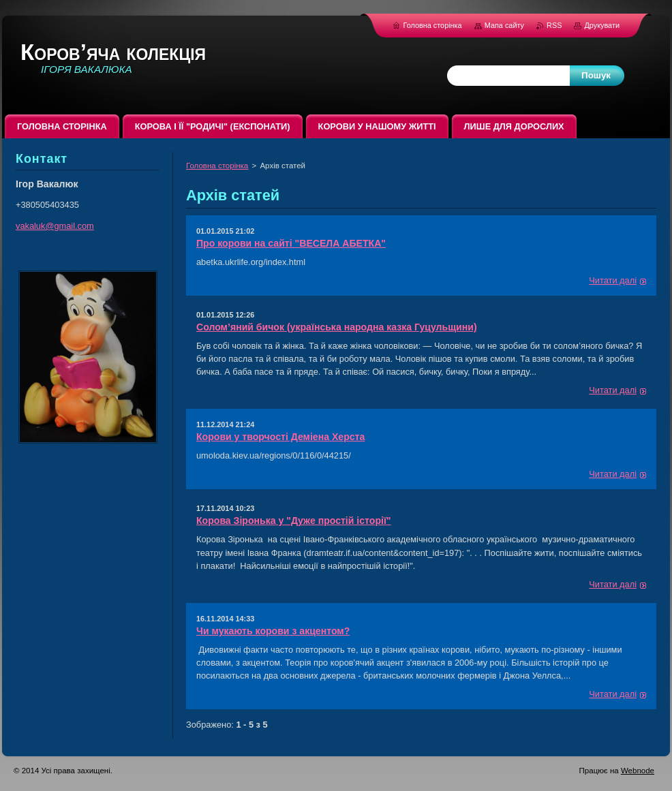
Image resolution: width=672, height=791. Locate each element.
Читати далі (613, 280)
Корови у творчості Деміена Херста (280, 437)
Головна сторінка (217, 166)
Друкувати (602, 25)
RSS (555, 25)
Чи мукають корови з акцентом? (273, 631)
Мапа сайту (504, 25)
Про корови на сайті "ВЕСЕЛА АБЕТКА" (291, 243)
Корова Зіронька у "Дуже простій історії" (294, 521)
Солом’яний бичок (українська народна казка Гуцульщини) (337, 327)
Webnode (638, 771)
